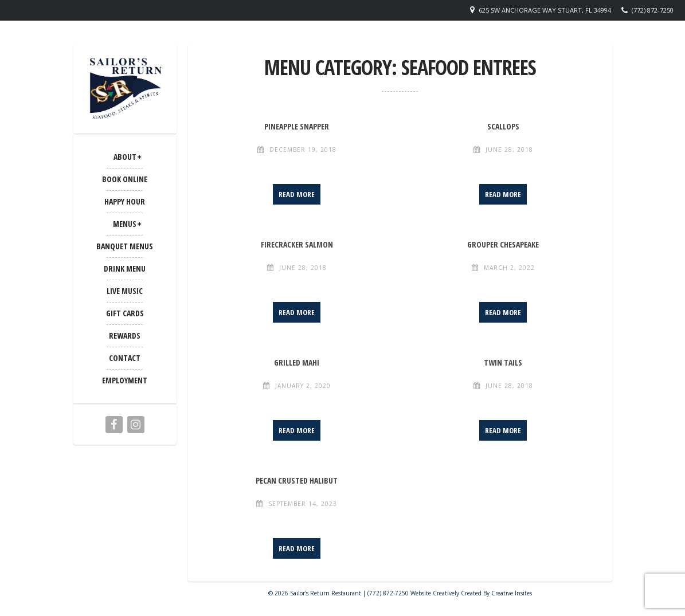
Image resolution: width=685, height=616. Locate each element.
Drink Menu (125, 268)
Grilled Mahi (297, 362)
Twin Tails (503, 362)
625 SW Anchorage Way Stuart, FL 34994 (545, 10)
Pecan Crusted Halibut (297, 480)
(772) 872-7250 (653, 10)
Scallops (503, 126)
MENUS (125, 224)
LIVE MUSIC (125, 291)
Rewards (125, 336)
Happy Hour (125, 201)
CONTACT (125, 358)
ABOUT (125, 157)
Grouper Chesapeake (503, 244)
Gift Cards (125, 313)
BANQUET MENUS (125, 246)
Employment (125, 380)
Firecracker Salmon (297, 244)
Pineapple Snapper (297, 126)
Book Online (125, 179)
